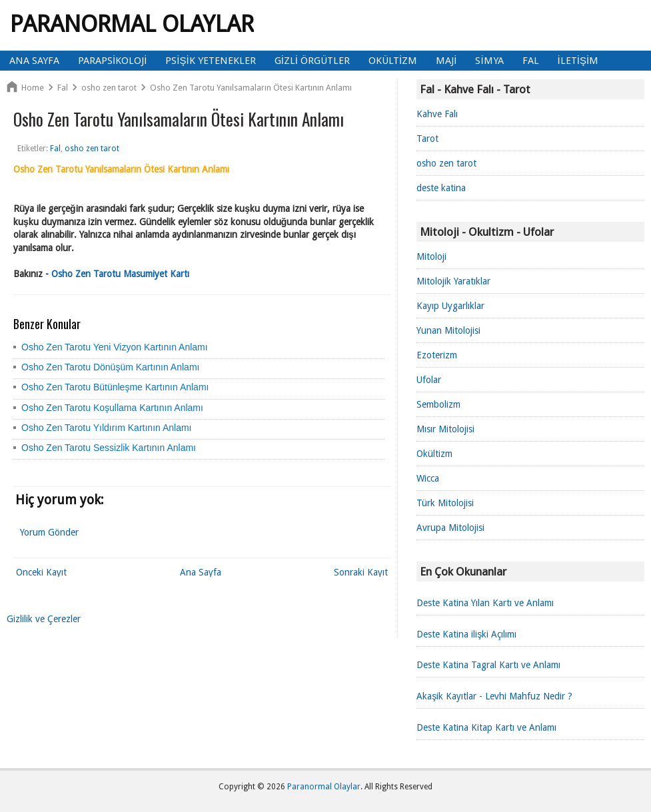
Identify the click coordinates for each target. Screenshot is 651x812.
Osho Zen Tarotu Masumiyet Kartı (120, 274)
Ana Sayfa (34, 61)
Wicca (428, 478)
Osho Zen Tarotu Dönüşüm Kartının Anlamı (110, 367)
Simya (489, 61)
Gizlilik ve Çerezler (44, 619)
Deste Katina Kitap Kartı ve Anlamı (486, 727)
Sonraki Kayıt (361, 572)
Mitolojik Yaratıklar (453, 281)
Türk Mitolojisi (445, 503)
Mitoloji (431, 256)
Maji (446, 61)
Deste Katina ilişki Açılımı (466, 634)
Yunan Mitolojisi (448, 330)
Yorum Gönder (49, 532)
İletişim (578, 61)
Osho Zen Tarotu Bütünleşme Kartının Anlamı (115, 387)
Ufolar (429, 380)
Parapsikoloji (112, 61)
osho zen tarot (446, 163)
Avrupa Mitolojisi (450, 528)
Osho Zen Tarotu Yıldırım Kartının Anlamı (107, 428)
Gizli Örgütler (312, 61)
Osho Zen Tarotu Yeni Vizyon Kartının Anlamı (115, 347)
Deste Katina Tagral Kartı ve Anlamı (488, 665)
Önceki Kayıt (41, 572)
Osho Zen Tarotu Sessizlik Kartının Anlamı (109, 448)
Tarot (427, 139)
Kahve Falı (437, 114)
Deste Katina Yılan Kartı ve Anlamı (485, 603)
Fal (531, 61)
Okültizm (393, 61)
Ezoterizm (437, 355)
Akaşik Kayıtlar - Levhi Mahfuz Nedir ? (494, 696)
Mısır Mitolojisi (445, 429)
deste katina (441, 188)
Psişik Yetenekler (210, 61)
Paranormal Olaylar (132, 24)
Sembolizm (438, 404)
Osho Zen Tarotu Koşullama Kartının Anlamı (112, 408)
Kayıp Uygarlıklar (450, 306)
